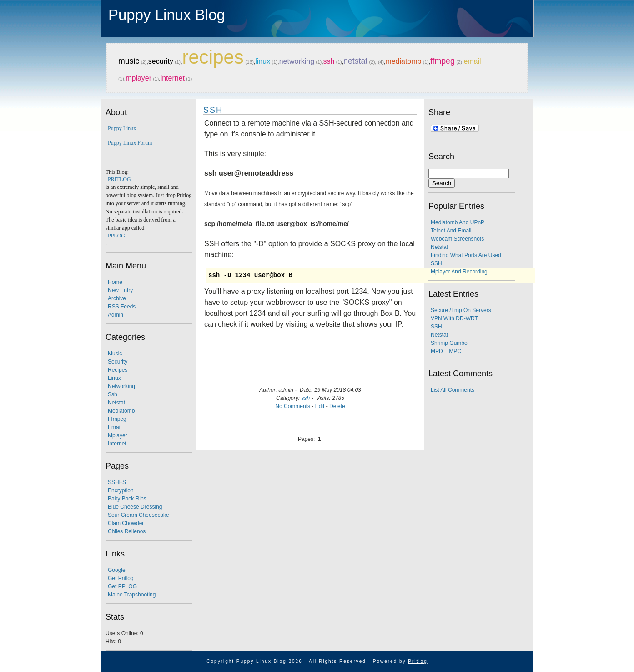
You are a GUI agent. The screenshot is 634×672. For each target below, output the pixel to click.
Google (117, 570)
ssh (329, 61)
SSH (213, 110)
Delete (337, 406)
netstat (355, 61)
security (161, 61)
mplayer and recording (459, 272)
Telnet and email (451, 231)
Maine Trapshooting (132, 595)
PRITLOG (119, 179)
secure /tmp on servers (461, 310)
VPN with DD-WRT (454, 318)
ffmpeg (443, 61)
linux (263, 61)
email (472, 61)
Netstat (439, 247)
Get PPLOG (122, 586)
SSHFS (117, 482)
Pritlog (418, 661)
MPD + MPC (446, 351)
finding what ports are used (466, 255)
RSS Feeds (122, 307)
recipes (213, 57)
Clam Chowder (126, 523)
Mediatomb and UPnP (458, 222)
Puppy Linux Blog (167, 15)
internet (173, 78)
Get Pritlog (121, 578)
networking (297, 61)
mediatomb (403, 61)
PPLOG (116, 236)
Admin (116, 315)
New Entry (120, 290)
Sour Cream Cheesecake (138, 515)
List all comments (453, 390)
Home (115, 282)
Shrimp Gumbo (449, 343)
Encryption (121, 490)
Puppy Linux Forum (130, 143)
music (129, 61)
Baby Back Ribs (127, 499)
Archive (117, 298)
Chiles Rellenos (127, 531)
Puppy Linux (122, 128)
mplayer (138, 78)
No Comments (293, 406)
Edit (320, 406)
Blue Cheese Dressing (135, 507)
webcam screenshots (457, 239)
